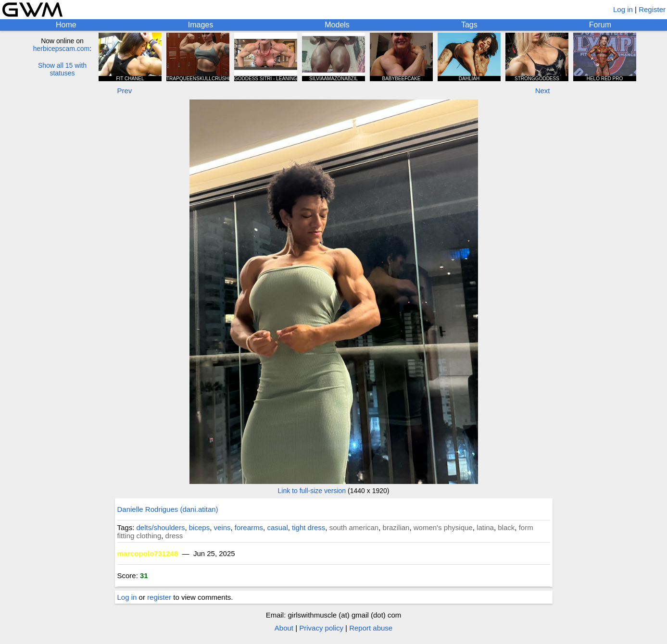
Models (337, 25)
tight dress (308, 527)
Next (543, 91)
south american (354, 527)
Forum (600, 25)
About (284, 628)
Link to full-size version (312, 491)
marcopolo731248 (148, 553)
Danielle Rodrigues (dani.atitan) (168, 509)
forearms (249, 527)
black (506, 527)
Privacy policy (321, 628)
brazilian (396, 527)
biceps (199, 527)
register (159, 597)
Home (66, 25)
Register (652, 9)
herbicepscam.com (62, 49)
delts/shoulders (161, 527)
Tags (469, 25)
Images (201, 25)
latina (485, 527)
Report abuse (371, 628)
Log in (623, 9)
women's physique (443, 527)
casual (277, 527)
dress (174, 536)
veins (222, 527)
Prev (125, 91)
